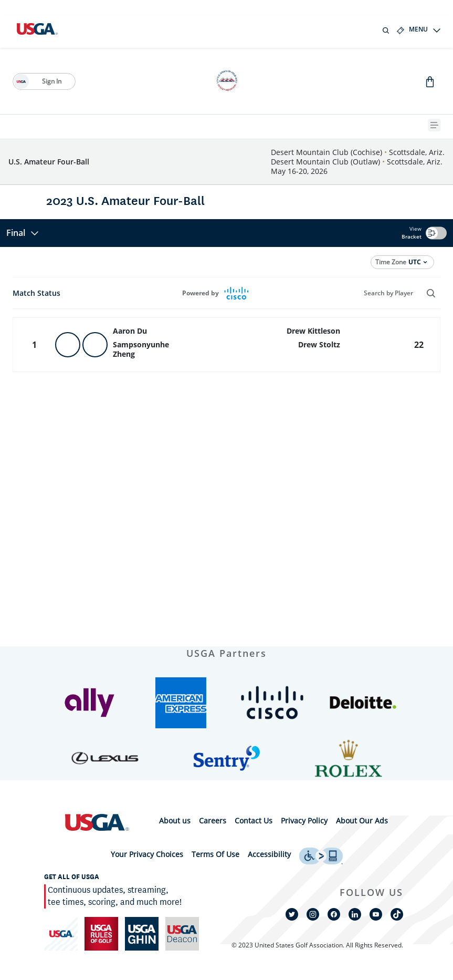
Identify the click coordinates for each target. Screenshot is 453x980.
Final (23, 233)
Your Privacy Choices (147, 854)
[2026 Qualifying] (88, 125)
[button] (89, 702)
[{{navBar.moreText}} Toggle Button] (436, 125)
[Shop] (291, 125)
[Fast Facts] (30, 125)
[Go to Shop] (430, 81)
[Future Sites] (247, 125)
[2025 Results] (191, 125)
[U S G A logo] (37, 29)
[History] (142, 125)
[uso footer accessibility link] (321, 855)
